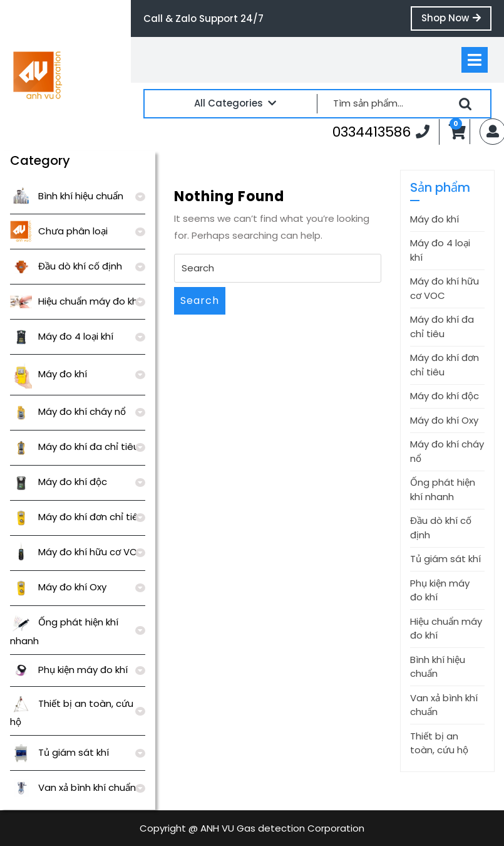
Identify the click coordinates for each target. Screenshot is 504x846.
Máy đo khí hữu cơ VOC (77, 552)
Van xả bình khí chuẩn (73, 787)
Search (200, 300)
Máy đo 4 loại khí (62, 336)
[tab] (475, 60)
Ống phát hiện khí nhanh (443, 489)
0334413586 (381, 132)
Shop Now (456, 21)
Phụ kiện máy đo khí (69, 670)
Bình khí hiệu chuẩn (67, 196)
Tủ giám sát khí (59, 752)
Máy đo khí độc (59, 482)
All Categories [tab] (235, 103)
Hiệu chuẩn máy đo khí (75, 301)
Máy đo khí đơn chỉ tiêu (77, 517)
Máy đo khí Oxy (58, 587)
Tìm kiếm (465, 104)
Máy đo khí (49, 374)
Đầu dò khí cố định (66, 266)
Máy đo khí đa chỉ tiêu (75, 446)
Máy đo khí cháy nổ (68, 411)
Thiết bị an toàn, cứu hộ (439, 743)
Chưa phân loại (59, 231)
